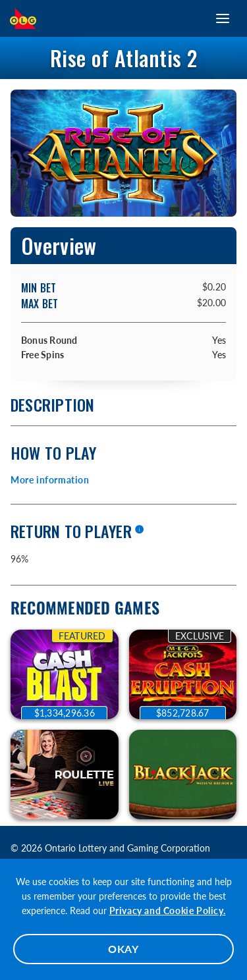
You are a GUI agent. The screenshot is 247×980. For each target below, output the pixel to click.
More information (50, 480)
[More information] (139, 530)
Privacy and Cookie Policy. (168, 911)
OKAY (123, 949)
